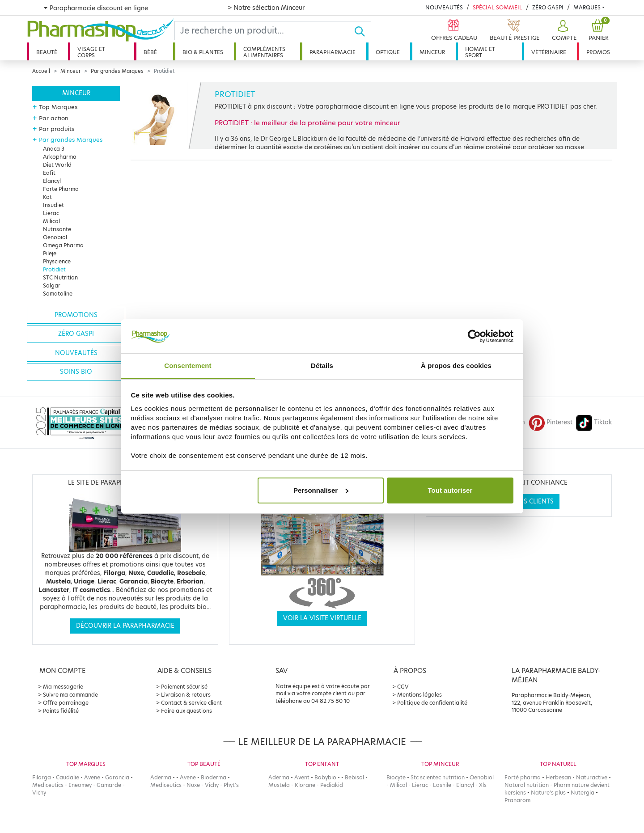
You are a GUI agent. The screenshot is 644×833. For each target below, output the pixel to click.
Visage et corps (91, 52)
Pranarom (517, 800)
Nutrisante (57, 229)
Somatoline (58, 294)
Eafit (49, 173)
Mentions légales (419, 695)
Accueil (41, 71)
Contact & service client (191, 703)
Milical (51, 221)
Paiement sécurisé (184, 687)
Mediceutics (48, 785)
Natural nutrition (527, 785)
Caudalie (68, 777)
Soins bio (76, 372)
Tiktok (594, 422)
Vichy (39, 793)
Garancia (117, 777)
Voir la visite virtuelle (322, 618)
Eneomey (80, 785)
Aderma (161, 777)
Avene (92, 777)
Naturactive (592, 777)
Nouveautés (444, 7)
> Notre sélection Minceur (266, 8)
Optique (388, 52)
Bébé (150, 52)
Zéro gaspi (76, 334)
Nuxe (193, 785)
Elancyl (52, 181)
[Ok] (362, 31)
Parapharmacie (333, 52)
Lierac (51, 213)
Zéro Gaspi (548, 7)
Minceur (432, 52)
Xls (483, 785)
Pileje (50, 253)
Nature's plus (548, 793)
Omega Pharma (63, 245)
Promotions (76, 315)
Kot (47, 197)
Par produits (57, 129)
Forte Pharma (61, 189)
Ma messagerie (63, 687)
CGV (403, 687)
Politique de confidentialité (432, 703)
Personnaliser (321, 490)
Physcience (57, 261)
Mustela (279, 785)
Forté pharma (523, 777)
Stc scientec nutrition (438, 777)
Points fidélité (61, 711)
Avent (302, 777)
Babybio (325, 777)
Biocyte (396, 777)
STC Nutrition (60, 277)
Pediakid (332, 785)
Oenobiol (55, 237)
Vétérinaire (549, 52)
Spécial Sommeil (498, 7)
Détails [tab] (322, 366)
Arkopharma (60, 157)
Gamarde (109, 785)
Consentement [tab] (188, 366)
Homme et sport (480, 52)
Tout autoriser (450, 490)
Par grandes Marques (117, 71)
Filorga (42, 777)
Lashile (442, 785)
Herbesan (558, 777)
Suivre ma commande (70, 695)
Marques (587, 7)
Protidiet (54, 269)
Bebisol (354, 777)
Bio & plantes (203, 52)
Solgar (52, 285)
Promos (598, 52)
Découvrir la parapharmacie (125, 626)
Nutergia (583, 793)
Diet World (57, 165)
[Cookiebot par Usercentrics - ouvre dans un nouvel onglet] (474, 336)
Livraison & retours (186, 695)
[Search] (264, 31)
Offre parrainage (66, 703)
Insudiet (53, 205)
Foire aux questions (186, 711)
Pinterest (551, 422)
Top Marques (58, 107)
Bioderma (214, 777)
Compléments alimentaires (264, 52)
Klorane (305, 785)
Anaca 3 (54, 149)
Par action (54, 118)
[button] (563, 31)
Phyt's (231, 785)
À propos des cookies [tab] (456, 366)
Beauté (47, 52)
